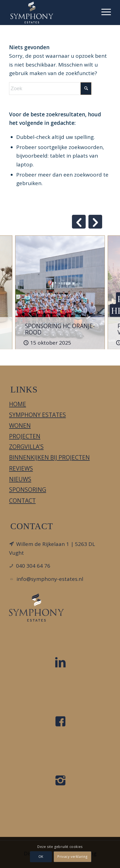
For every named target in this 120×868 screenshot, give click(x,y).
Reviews (21, 468)
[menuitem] (103, 11)
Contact (22, 501)
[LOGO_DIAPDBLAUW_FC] (37, 607)
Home (18, 404)
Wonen (20, 425)
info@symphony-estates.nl (50, 579)
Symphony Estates (37, 415)
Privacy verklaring (73, 857)
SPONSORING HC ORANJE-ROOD (60, 329)
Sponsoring (28, 490)
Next (95, 222)
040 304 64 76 (33, 566)
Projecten (25, 436)
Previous (79, 222)
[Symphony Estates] (50, 12)
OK (41, 857)
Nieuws (20, 479)
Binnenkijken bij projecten (49, 457)
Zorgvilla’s (26, 447)
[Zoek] (50, 89)
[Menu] (103, 11)
